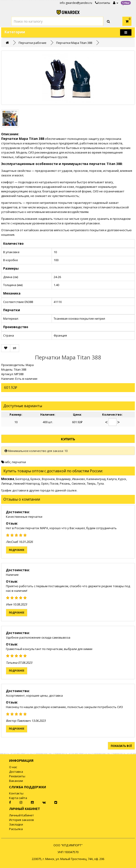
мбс (8, 462)
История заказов (21, 820)
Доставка (16, 772)
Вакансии (16, 781)
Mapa (30, 365)
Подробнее (17, 550)
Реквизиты (17, 776)
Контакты (103, 3)
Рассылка (16, 829)
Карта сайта (18, 798)
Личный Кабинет (21, 815)
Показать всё (121, 746)
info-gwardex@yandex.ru (76, 3)
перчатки (19, 462)
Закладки (16, 824)
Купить (68, 439)
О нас (13, 767)
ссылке (72, 490)
